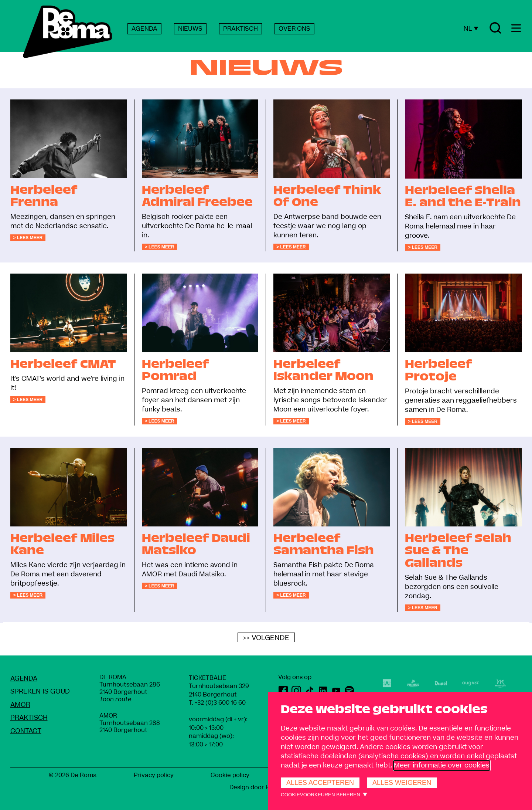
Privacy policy (154, 775)
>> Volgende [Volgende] (266, 638)
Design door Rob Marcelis (266, 787)
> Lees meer (28, 238)
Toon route (115, 699)
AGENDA (144, 29)
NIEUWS (190, 29)
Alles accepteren (320, 783)
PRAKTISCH (241, 29)
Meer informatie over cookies (442, 765)
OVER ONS (294, 29)
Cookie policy (230, 775)
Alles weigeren (402, 783)
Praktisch (29, 718)
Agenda (24, 679)
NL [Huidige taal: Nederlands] (471, 28)
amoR (20, 705)
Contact (26, 731)
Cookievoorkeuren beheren (320, 795)
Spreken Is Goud (40, 692)
